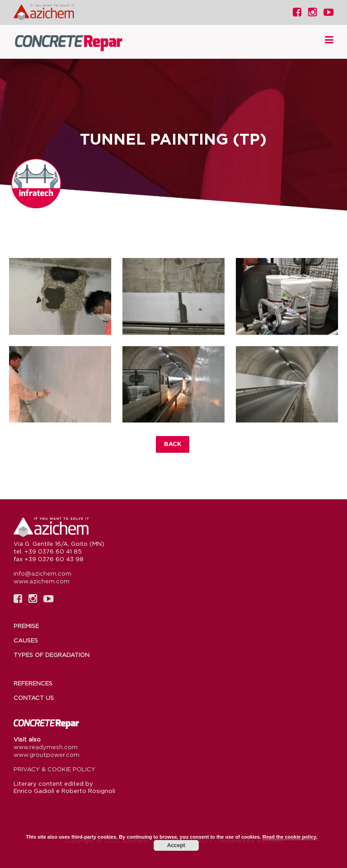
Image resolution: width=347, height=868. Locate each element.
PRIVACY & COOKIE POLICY (54, 769)
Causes (26, 640)
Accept (176, 845)
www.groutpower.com (47, 755)
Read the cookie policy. (290, 837)
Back (173, 444)
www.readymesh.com (46, 747)
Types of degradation (52, 655)
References (33, 683)
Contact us (34, 698)
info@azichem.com (42, 573)
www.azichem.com (42, 581)
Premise (26, 626)
